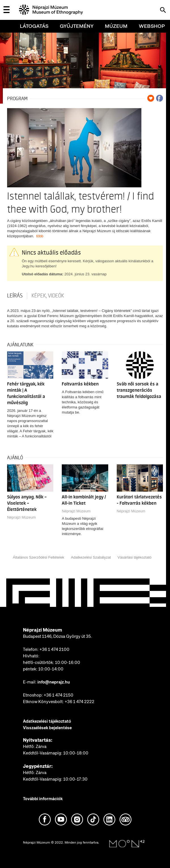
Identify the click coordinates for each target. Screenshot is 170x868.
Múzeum (116, 26)
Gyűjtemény (77, 26)
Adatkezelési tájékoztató (47, 721)
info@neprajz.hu (54, 682)
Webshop (152, 26)
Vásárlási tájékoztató (135, 557)
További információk (43, 799)
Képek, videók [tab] (48, 296)
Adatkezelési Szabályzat (91, 557)
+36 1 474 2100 (54, 649)
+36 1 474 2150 (59, 695)
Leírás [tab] (15, 296)
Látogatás (34, 26)
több (40, 236)
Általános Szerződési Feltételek (38, 557)
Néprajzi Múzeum (21, 517)
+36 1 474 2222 (79, 702)
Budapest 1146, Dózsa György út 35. (58, 636)
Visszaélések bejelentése (47, 728)
